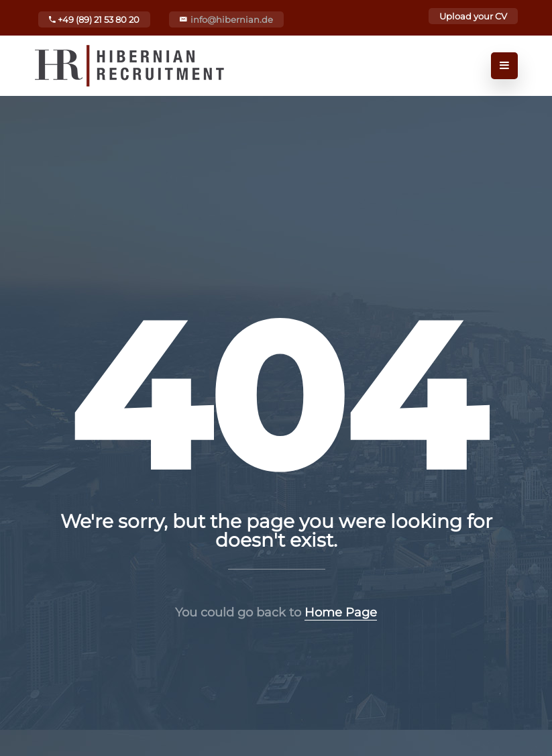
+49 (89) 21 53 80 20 (94, 19)
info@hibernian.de (232, 19)
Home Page (341, 612)
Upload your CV (473, 16)
